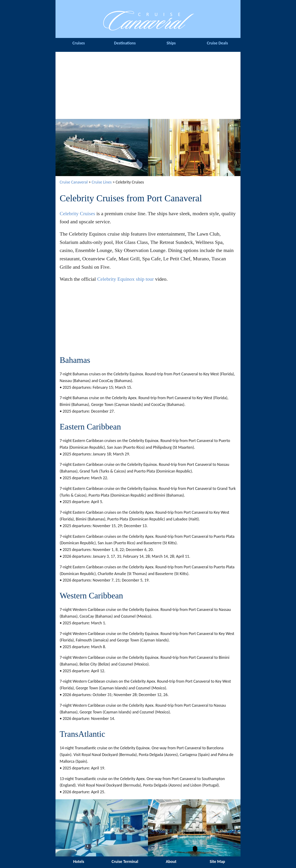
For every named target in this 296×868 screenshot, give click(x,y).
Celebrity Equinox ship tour (125, 279)
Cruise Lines (102, 182)
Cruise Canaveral (74, 182)
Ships (171, 43)
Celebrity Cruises (77, 213)
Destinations (125, 43)
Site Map (217, 862)
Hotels (79, 862)
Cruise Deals (217, 43)
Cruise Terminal (125, 862)
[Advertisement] (148, 84)
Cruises (79, 43)
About (171, 862)
